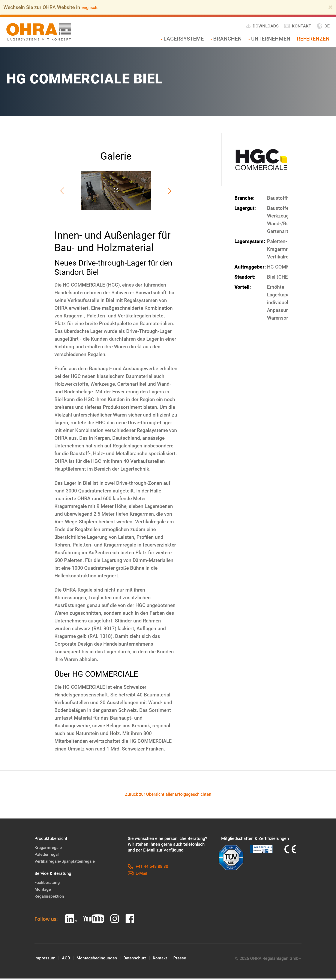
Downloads (262, 26)
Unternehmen (271, 39)
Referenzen (313, 39)
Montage (43, 891)
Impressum (45, 960)
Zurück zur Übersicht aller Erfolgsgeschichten (168, 795)
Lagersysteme (184, 39)
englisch (91, 7)
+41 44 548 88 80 (148, 868)
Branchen (227, 39)
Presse (184, 960)
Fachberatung (48, 884)
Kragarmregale (49, 849)
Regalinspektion (50, 898)
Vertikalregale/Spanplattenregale (66, 863)
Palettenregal (47, 856)
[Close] (330, 7)
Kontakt (298, 26)
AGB (67, 960)
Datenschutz (138, 960)
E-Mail (138, 875)
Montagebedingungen (98, 960)
